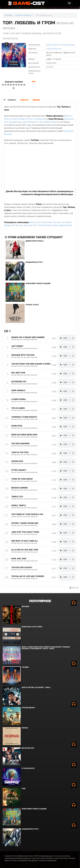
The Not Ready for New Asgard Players (55, 225)
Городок (25, 667)
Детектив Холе (28, 748)
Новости (24, 100)
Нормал (25, 728)
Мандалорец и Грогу (34, 262)
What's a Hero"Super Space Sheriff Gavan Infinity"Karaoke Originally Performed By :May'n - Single (46, 648)
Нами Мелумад (68, 45)
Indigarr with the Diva (14, 225)
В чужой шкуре (28, 768)
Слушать (10, 100)
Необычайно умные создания (38, 283)
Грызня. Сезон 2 (32, 305)
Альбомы (8, 15)
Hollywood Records (54, 49)
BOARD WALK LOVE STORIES (32, 627)
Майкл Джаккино (53, 45)
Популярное (40, 601)
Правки (36, 100)
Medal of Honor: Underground (32, 119)
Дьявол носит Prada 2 (35, 241)
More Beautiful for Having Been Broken (40, 122)
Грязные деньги (28, 708)
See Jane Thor (30, 225)
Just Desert (66, 222)
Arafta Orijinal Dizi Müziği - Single (36, 687)
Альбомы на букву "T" (24, 15)
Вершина (25, 607)
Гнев (24, 789)
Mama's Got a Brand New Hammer (45, 222)
